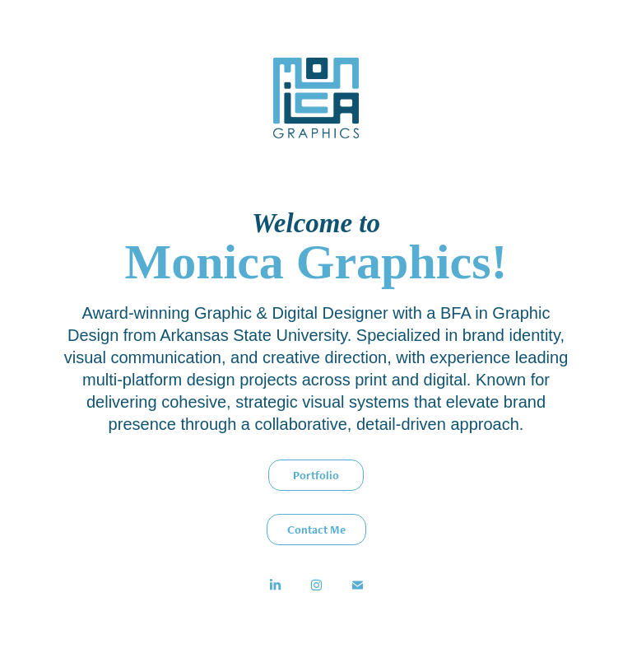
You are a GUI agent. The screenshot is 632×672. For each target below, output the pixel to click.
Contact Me (316, 530)
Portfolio (316, 475)
